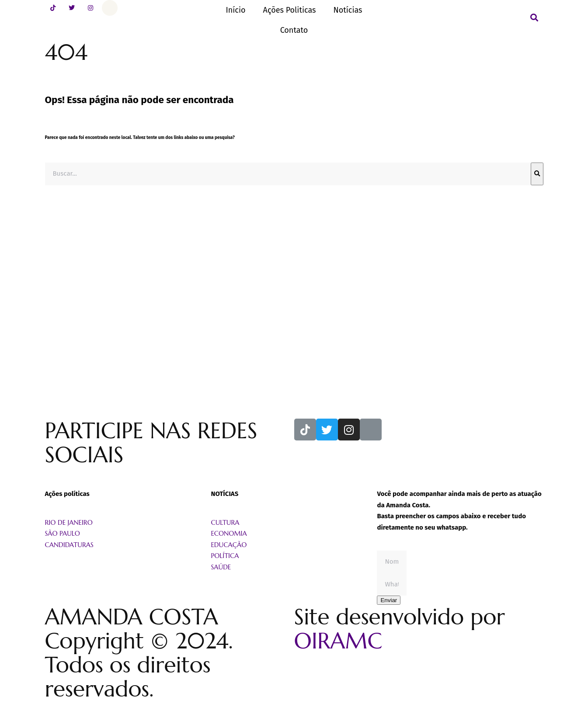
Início (235, 10)
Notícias (348, 10)
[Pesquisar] (537, 174)
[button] (534, 17)
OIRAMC (338, 641)
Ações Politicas (290, 10)
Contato (294, 30)
